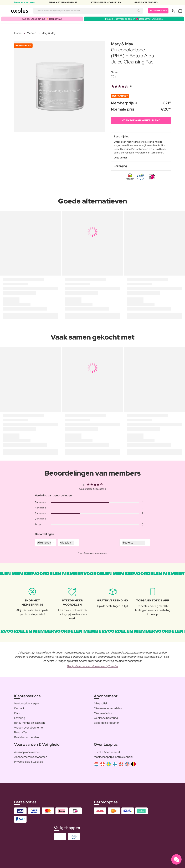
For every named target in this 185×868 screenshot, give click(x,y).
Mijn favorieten (103, 713)
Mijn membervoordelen (108, 708)
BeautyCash (22, 732)
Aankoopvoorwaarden (27, 752)
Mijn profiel (100, 703)
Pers (17, 713)
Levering (20, 718)
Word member (158, 11)
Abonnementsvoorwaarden (31, 757)
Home (18, 33)
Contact (19, 708)
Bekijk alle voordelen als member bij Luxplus (93, 666)
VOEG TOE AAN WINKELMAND (141, 120)
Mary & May (49, 33)
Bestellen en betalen (26, 737)
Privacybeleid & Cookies (28, 762)
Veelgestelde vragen (27, 703)
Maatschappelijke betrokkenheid (113, 757)
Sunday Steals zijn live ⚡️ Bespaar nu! (42, 19)
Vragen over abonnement (30, 728)
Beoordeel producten (107, 723)
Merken (32, 33)
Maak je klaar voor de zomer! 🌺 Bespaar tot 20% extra (134, 19)
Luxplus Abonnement (107, 752)
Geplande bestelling (106, 718)
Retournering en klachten (29, 723)
